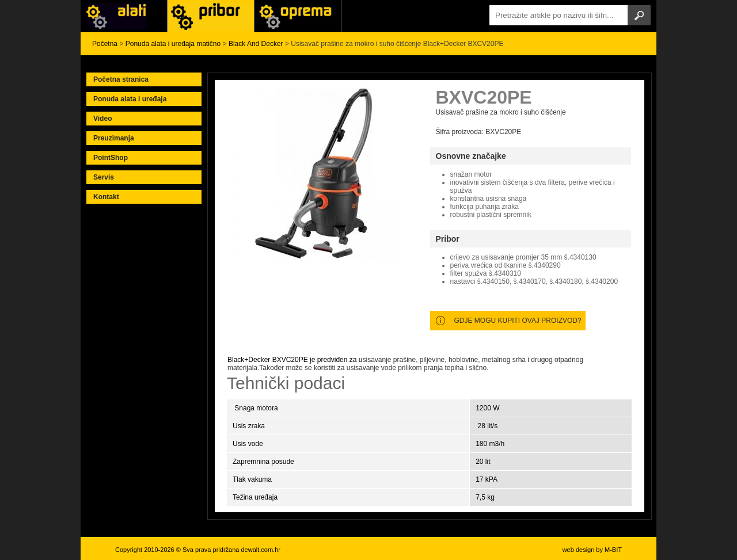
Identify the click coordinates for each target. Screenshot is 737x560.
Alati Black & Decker (211, 16)
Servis (104, 177)
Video (102, 119)
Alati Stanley (298, 16)
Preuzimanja (114, 138)
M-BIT (613, 550)
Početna (105, 44)
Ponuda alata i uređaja (130, 99)
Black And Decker (256, 44)
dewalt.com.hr (260, 550)
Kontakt (106, 197)
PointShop (111, 158)
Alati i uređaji (124, 16)
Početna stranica (121, 79)
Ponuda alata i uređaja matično (173, 44)
